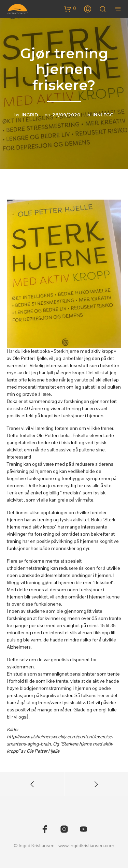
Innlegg (103, 115)
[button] (70, 9)
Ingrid (30, 115)
